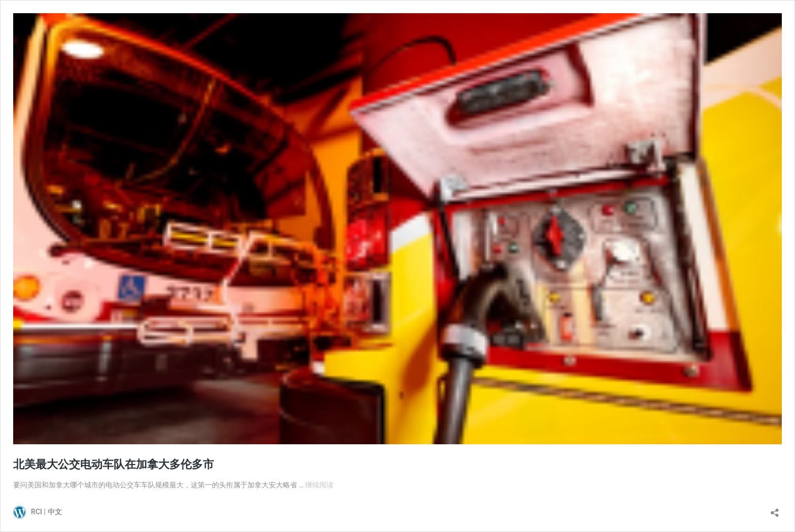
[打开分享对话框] (775, 509)
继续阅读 (319, 485)
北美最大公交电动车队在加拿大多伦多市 (114, 464)
